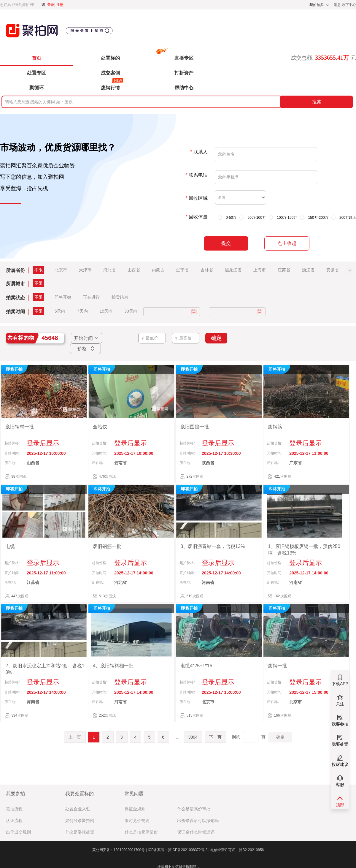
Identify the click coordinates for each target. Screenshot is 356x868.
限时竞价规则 (137, 821)
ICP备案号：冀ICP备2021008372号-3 (179, 850)
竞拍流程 (14, 809)
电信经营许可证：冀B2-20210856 (237, 850)
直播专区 (184, 58)
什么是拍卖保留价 (141, 832)
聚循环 (36, 88)
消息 (338, 5)
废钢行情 (110, 88)
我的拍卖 (317, 5)
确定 (280, 737)
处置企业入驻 (78, 809)
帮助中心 (184, 88)
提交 (226, 243)
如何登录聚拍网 (80, 821)
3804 (193, 737)
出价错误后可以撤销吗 (198, 821)
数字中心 (349, 5)
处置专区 (36, 73)
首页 (36, 58)
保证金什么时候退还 (196, 832)
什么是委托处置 (80, 832)
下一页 (215, 737)
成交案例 (110, 73)
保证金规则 (135, 809)
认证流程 (14, 821)
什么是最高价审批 (194, 809)
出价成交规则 (18, 832)
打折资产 (184, 73)
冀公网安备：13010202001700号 (120, 850)
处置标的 (110, 58)
